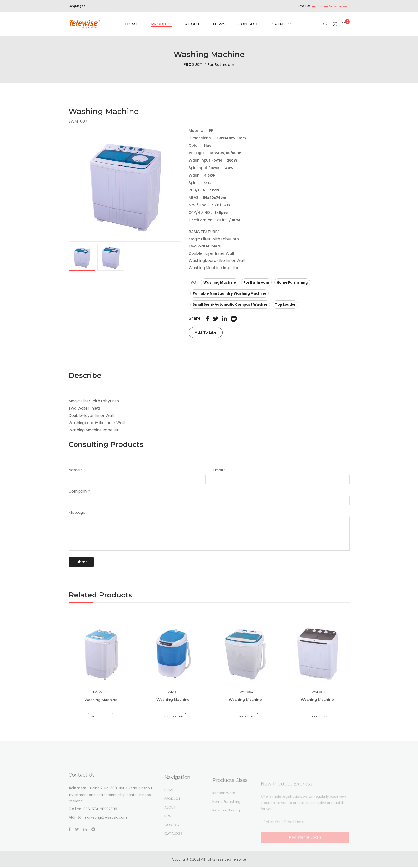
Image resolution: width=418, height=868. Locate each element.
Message (77, 513)
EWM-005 (317, 707)
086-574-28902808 (100, 826)
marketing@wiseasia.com (329, 6)
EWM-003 (101, 707)
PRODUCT (193, 65)
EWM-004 (245, 707)
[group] (125, 185)
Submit (83, 562)
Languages (78, 6)
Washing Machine (173, 714)
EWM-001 (173, 707)
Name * (76, 470)
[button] (125, 257)
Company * (79, 491)
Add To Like (208, 333)
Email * (219, 470)
